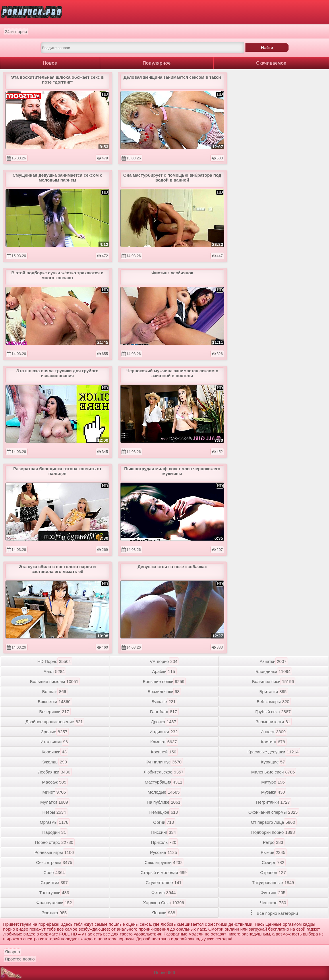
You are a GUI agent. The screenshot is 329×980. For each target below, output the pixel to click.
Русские (164, 852)
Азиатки (274, 661)
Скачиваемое (271, 63)
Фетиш (164, 893)
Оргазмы (55, 822)
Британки (274, 691)
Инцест (274, 732)
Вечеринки (55, 712)
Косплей (164, 752)
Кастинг (274, 742)
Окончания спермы (274, 812)
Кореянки (55, 752)
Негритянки (274, 802)
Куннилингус (164, 762)
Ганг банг (164, 712)
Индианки (164, 732)
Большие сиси (274, 681)
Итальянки (55, 742)
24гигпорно (16, 31)
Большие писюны (55, 681)
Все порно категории (274, 913)
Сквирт (274, 862)
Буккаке (164, 702)
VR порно (164, 661)
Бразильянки (164, 691)
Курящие (274, 762)
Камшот (164, 742)
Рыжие (274, 852)
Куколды (55, 762)
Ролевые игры (55, 852)
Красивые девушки (274, 752)
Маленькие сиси (274, 772)
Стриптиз (55, 882)
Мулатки (55, 802)
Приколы (164, 842)
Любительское (164, 772)
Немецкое (164, 812)
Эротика (55, 913)
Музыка (274, 792)
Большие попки (164, 681)
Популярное (157, 63)
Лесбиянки (55, 772)
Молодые (164, 792)
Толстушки (55, 893)
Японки (164, 913)
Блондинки (274, 671)
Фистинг (274, 893)
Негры (55, 812)
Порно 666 (164, 972)
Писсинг (164, 832)
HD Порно (55, 661)
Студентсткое (164, 882)
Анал (55, 671)
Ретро (274, 842)
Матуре (274, 782)
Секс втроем (55, 862)
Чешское (274, 903)
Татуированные (274, 882)
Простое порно (20, 959)
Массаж (55, 782)
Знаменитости (274, 722)
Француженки (55, 903)
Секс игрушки (164, 862)
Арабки (164, 671)
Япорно (12, 952)
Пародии (55, 832)
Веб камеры (274, 702)
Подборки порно (274, 832)
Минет (55, 792)
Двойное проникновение (55, 722)
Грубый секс (274, 712)
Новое (50, 63)
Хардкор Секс (164, 903)
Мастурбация (164, 782)
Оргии (164, 822)
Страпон (274, 872)
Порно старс (55, 842)
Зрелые (55, 732)
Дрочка (164, 722)
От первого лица (274, 822)
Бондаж (55, 691)
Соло (55, 872)
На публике (164, 802)
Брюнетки (55, 702)
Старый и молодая (164, 872)
